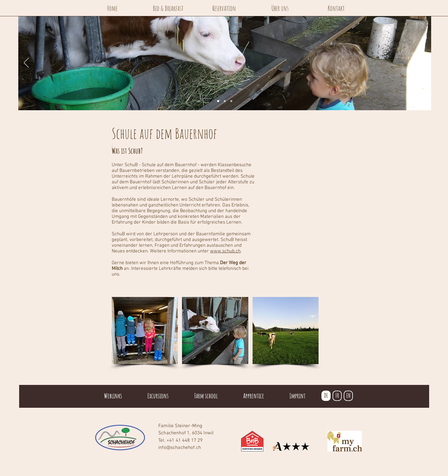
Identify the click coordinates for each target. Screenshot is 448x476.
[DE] (326, 396)
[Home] (112, 8)
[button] (145, 331)
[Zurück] (26, 63)
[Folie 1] (218, 101)
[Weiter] (423, 63)
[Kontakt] (336, 8)
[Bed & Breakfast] (168, 8)
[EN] (348, 396)
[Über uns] (280, 8)
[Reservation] (224, 8)
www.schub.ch (225, 251)
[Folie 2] (225, 101)
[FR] (337, 396)
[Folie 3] (231, 101)
